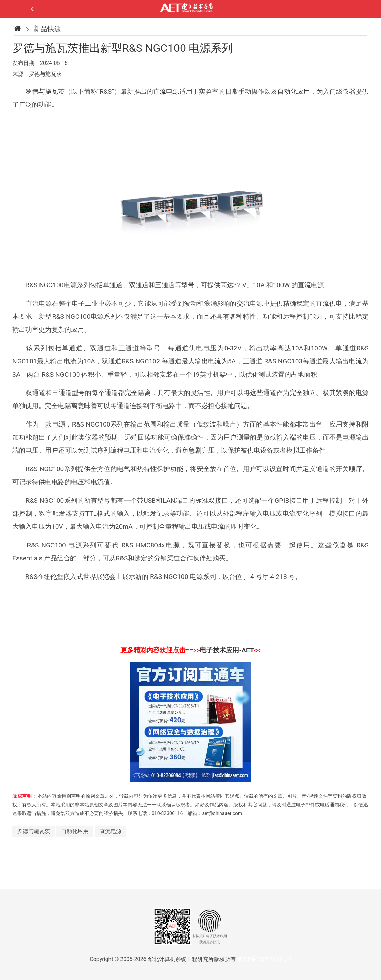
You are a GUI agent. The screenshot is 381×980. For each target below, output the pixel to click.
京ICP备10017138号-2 (264, 959)
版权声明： (24, 796)
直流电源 (166, 91)
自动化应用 (294, 91)
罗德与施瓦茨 (45, 91)
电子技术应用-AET (227, 650)
